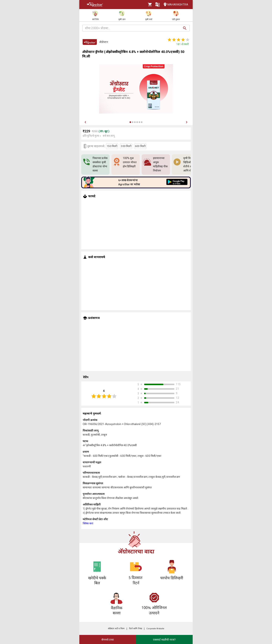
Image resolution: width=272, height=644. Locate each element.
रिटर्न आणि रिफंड (136, 629)
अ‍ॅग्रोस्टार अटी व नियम (116, 629)
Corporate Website (155, 629)
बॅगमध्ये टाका (108, 640)
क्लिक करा (88, 523)
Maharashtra (175, 5)
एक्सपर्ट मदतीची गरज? (164, 640)
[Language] (158, 5)
